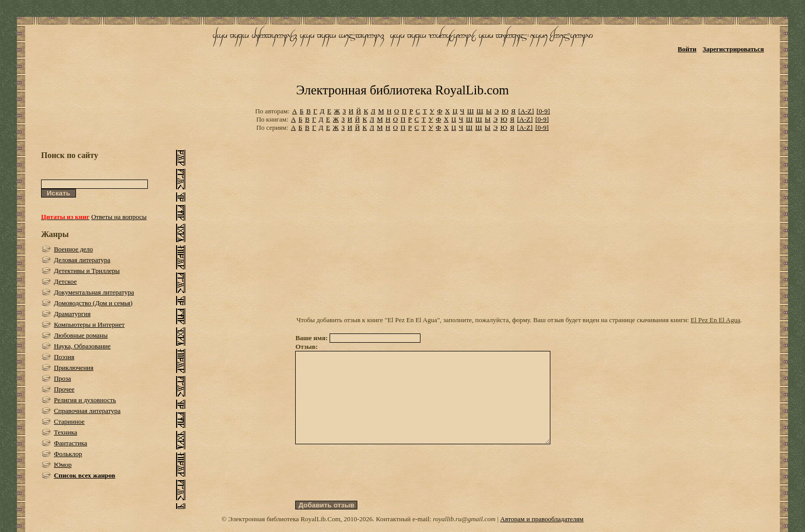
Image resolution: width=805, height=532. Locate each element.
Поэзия (64, 357)
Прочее (64, 389)
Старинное (69, 421)
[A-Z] (526, 111)
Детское (65, 281)
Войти (687, 49)
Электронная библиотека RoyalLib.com (402, 90)
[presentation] (373, 491)
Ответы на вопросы (119, 217)
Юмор (63, 465)
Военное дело (73, 249)
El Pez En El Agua (715, 320)
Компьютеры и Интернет (89, 324)
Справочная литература (87, 411)
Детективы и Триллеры (87, 271)
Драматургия (72, 314)
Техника (65, 432)
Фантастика (71, 443)
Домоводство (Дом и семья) (93, 303)
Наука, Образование (82, 346)
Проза (62, 378)
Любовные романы (81, 335)
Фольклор (68, 454)
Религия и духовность (85, 400)
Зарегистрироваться (733, 49)
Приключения (74, 368)
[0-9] (543, 111)
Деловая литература (82, 260)
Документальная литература (94, 292)
